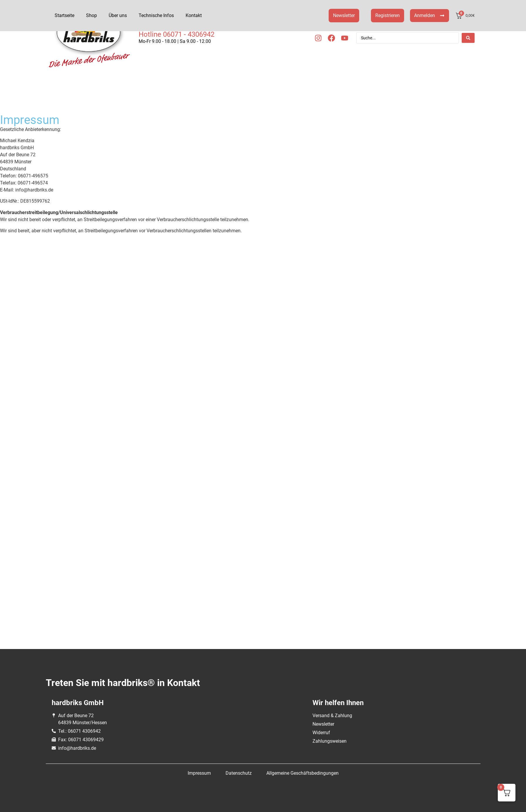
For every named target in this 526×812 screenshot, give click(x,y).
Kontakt (194, 15)
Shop (91, 15)
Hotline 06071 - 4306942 (177, 34)
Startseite (64, 15)
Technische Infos (156, 15)
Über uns (118, 15)
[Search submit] (468, 38)
